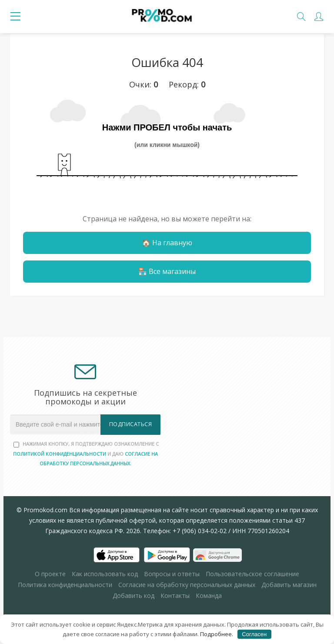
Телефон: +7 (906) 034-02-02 (185, 531)
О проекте (50, 574)
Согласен (254, 634)
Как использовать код (105, 574)
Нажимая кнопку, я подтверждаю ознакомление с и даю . (86, 454)
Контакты (175, 596)
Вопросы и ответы (172, 574)
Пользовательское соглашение (252, 574)
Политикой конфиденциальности (60, 454)
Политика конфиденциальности (65, 585)
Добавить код (134, 596)
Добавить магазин (289, 585)
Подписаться (131, 424)
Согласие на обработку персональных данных (187, 585)
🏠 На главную (167, 243)
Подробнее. (217, 634)
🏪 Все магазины (167, 271)
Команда (209, 596)
